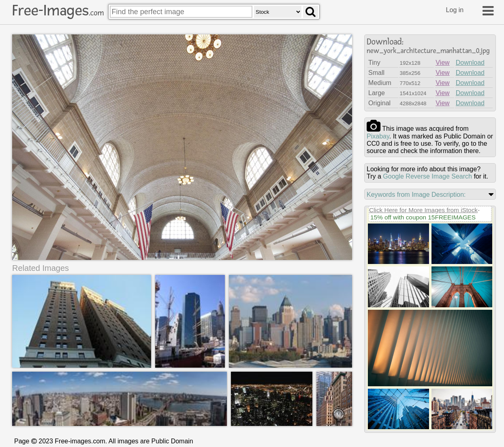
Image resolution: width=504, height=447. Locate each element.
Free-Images (58, 11)
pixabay (378, 136)
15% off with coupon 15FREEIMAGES (423, 217)
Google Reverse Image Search (427, 176)
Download (470, 63)
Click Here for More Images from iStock (423, 210)
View (442, 63)
